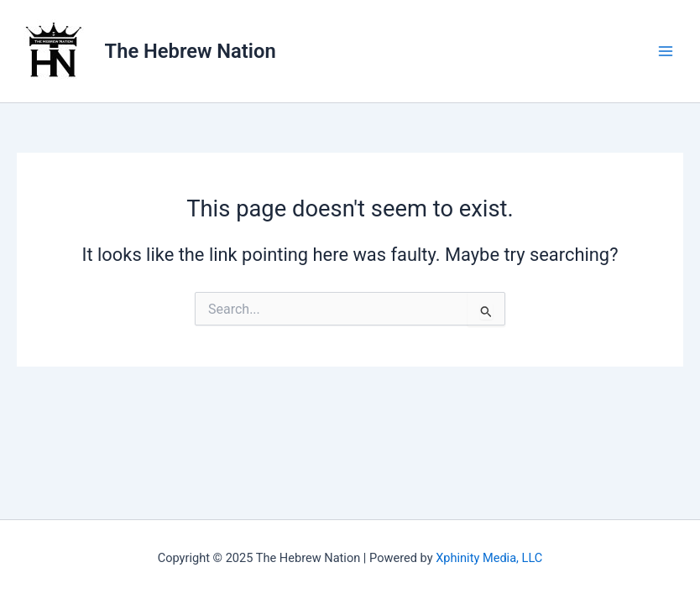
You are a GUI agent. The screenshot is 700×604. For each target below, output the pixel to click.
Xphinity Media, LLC (489, 558)
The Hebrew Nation (191, 51)
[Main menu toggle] (666, 51)
